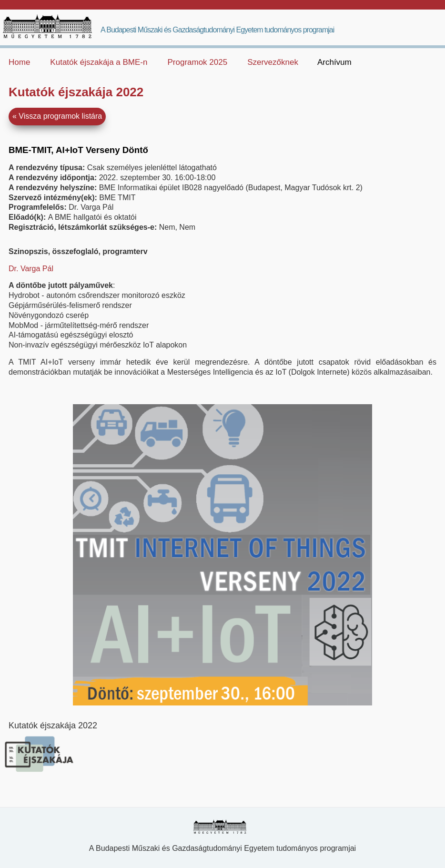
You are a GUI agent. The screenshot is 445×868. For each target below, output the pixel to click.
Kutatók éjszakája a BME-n (99, 62)
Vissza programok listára (60, 116)
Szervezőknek (273, 62)
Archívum (334, 62)
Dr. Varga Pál (31, 269)
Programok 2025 (197, 62)
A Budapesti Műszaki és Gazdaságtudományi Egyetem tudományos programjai (217, 30)
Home (19, 62)
